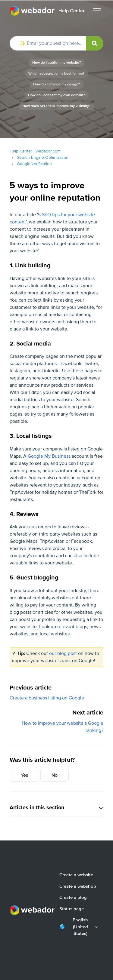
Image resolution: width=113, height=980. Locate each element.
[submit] (95, 43)
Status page (72, 909)
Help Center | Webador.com (35, 151)
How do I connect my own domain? (56, 95)
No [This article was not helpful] (55, 775)
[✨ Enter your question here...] (56, 43)
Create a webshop (78, 886)
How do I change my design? (57, 84)
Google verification (34, 164)
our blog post (63, 653)
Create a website (76, 875)
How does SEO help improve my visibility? (56, 106)
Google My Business (49, 456)
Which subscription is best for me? (56, 74)
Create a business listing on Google (47, 698)
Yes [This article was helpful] (24, 775)
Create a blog (73, 897)
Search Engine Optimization (43, 157)
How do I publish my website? (57, 63)
